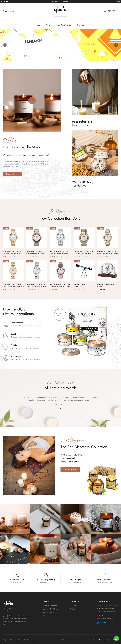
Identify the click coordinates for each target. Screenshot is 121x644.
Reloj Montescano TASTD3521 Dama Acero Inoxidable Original (108, 253)
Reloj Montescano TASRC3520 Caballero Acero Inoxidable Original (36, 254)
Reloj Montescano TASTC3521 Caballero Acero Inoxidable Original (83, 254)
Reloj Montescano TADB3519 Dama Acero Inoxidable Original (37, 285)
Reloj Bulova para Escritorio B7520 (106, 285)
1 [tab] (59, 409)
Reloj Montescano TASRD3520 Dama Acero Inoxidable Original (60, 285)
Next (104, 399)
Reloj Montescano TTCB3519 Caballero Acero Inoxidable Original (12, 254)
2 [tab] (60, 409)
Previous (17, 399)
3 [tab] (62, 409)
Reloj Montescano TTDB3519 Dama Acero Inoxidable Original (13, 285)
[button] (32, 100)
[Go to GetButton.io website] (116, 642)
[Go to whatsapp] (116, 638)
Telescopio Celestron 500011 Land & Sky (83, 285)
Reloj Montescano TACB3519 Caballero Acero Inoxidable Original (59, 254)
